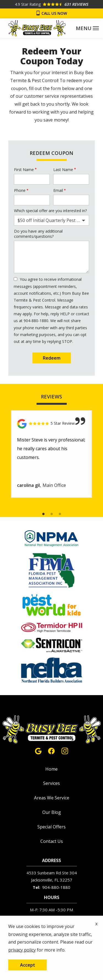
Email (58, 190)
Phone (20, 190)
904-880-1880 (56, 887)
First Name (24, 170)
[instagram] (65, 750)
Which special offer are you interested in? (50, 211)
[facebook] (51, 750)
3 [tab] (60, 514)
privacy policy (22, 950)
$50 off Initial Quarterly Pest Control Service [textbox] (53, 220)
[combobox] (51, 220)
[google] (38, 750)
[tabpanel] (51, 454)
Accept (28, 965)
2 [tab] (52, 514)
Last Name (63, 170)
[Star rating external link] (51, 4)
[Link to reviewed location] (51, 424)
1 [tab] (43, 514)
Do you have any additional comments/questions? (38, 234)
